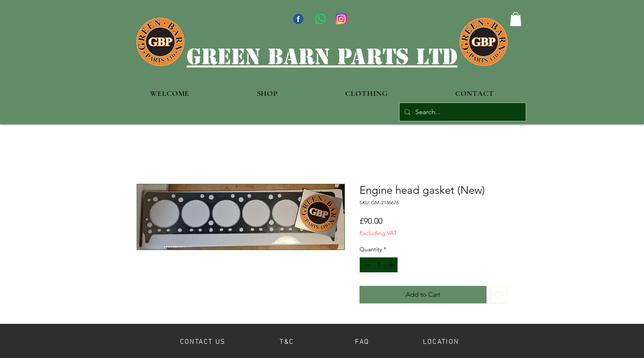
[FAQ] (362, 341)
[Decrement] (366, 265)
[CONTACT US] (203, 341)
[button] (516, 19)
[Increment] (391, 265)
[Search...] (462, 112)
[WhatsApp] (321, 19)
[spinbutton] (379, 265)
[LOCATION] (441, 341)
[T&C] (287, 341)
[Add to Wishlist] (499, 295)
